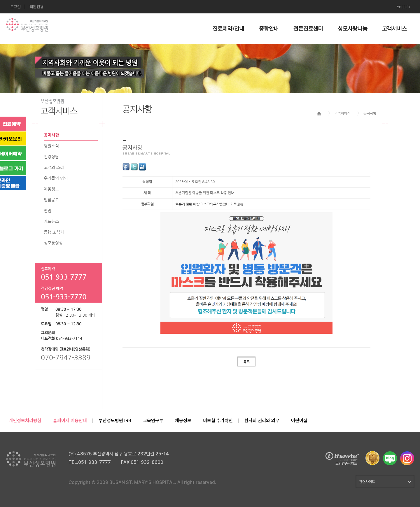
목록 (246, 362)
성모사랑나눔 (353, 29)
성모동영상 (53, 243)
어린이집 (299, 421)
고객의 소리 (54, 167)
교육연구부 (153, 421)
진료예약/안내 (229, 29)
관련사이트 (385, 482)
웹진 (48, 210)
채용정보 (51, 189)
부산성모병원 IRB (115, 421)
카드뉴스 (51, 221)
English (403, 7)
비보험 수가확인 (218, 421)
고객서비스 (394, 29)
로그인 (15, 7)
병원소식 (51, 146)
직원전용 (36, 7)
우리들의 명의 (56, 178)
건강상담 (51, 157)
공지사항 (51, 135)
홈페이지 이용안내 (70, 421)
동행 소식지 (54, 232)
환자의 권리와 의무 (262, 421)
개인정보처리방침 (25, 421)
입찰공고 (51, 200)
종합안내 (269, 29)
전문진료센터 (308, 29)
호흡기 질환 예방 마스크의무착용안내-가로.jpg (209, 204)
